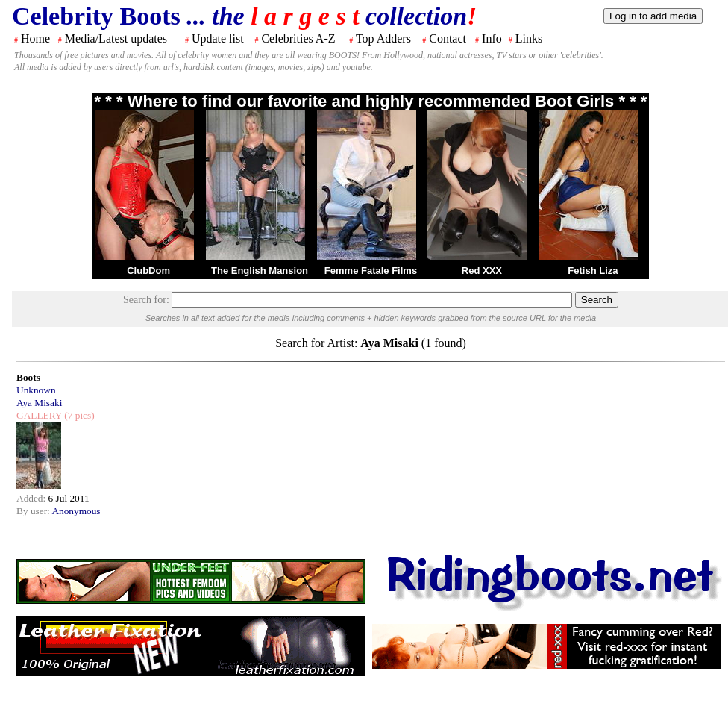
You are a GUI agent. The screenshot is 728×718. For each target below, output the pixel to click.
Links (529, 38)
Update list (218, 38)
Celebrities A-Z (298, 38)
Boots (28, 377)
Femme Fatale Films (371, 271)
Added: (32, 498)
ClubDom (148, 271)
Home (35, 38)
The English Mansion (260, 271)
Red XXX (482, 271)
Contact (448, 38)
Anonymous (76, 511)
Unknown (36, 390)
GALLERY (39, 415)
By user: (34, 511)
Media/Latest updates (116, 38)
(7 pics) (78, 415)
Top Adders (383, 38)
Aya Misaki (39, 403)
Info (492, 38)
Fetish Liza (593, 271)
